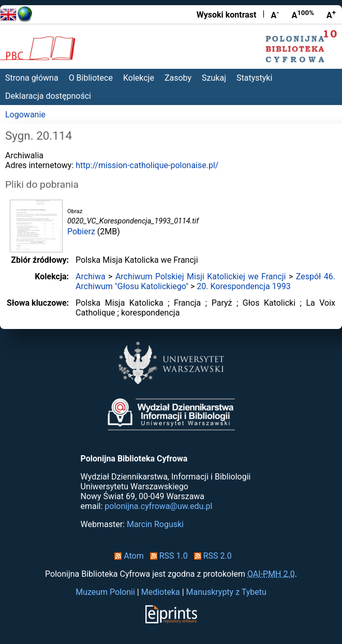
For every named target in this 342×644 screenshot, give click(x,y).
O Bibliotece (91, 78)
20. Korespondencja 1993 (243, 286)
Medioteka (161, 592)
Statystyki (254, 78)
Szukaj (214, 78)
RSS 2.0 (211, 556)
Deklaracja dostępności (48, 96)
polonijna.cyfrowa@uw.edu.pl (158, 506)
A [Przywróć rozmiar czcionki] (303, 14)
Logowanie (25, 115)
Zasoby (178, 78)
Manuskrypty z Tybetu (226, 592)
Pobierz (81, 231)
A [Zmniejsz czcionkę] (275, 14)
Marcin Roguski (155, 524)
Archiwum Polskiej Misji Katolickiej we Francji (201, 276)
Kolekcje (139, 78)
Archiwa (91, 276)
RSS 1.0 (167, 556)
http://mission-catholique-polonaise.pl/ (147, 165)
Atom (127, 556)
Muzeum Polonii (105, 592)
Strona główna (32, 78)
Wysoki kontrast (227, 15)
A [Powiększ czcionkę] (331, 14)
